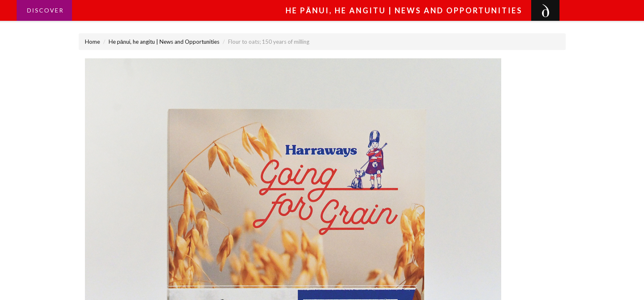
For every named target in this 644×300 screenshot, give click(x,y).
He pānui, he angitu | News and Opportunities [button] (404, 10)
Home (92, 42)
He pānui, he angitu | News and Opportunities (164, 42)
